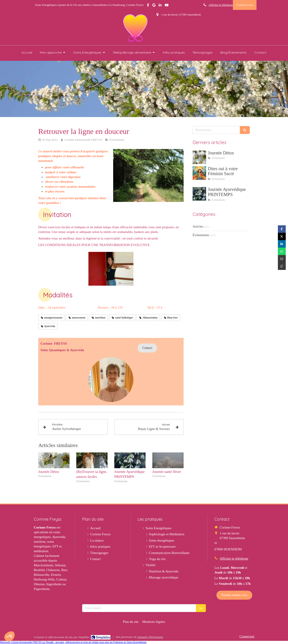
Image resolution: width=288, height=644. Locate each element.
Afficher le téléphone (221, 5)
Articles (198, 226)
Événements (201, 235)
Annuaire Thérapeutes (150, 637)
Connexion (247, 636)
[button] (9, 636)
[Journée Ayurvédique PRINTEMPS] (199, 194)
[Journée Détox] (199, 157)
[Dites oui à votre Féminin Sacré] (199, 173)
